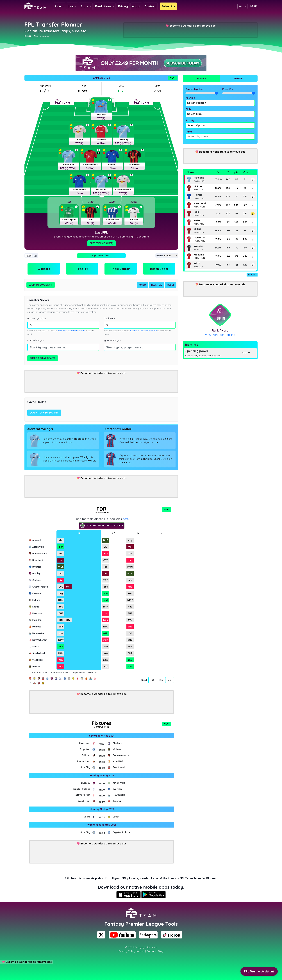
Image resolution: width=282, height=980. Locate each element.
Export (252, 275)
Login (254, 6)
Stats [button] (85, 6)
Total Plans (109, 318)
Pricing (123, 6)
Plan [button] (58, 6)
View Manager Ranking (220, 335)
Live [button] (71, 6)
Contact (150, 6)
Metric (160, 256)
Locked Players (36, 340)
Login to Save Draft (41, 285)
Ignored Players (112, 340)
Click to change (41, 36)
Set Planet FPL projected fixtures (102, 526)
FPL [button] (241, 6)
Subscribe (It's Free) (102, 243)
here (126, 519)
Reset (171, 285)
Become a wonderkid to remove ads (192, 26)
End (162, 680)
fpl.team (152, 947)
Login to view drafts (44, 413)
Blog (161, 951)
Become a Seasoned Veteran (71, 331)
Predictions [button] (104, 6)
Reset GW (157, 285)
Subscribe (168, 6)
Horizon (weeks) (37, 318)
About (136, 6)
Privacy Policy (127, 951)
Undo (143, 285)
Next (173, 78)
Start (144, 680)
